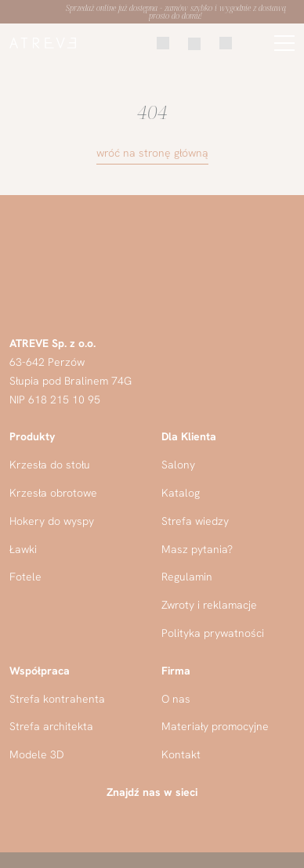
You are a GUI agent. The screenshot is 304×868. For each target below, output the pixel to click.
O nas (176, 699)
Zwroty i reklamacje (209, 605)
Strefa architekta (51, 726)
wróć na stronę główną (152, 153)
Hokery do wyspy (52, 521)
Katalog (181, 493)
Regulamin (187, 577)
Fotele (25, 577)
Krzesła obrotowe (53, 493)
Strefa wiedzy (195, 521)
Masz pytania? (197, 549)
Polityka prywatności (213, 633)
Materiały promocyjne (215, 726)
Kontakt (181, 754)
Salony (178, 465)
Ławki (23, 549)
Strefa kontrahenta (57, 699)
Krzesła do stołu (50, 465)
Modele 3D (37, 754)
